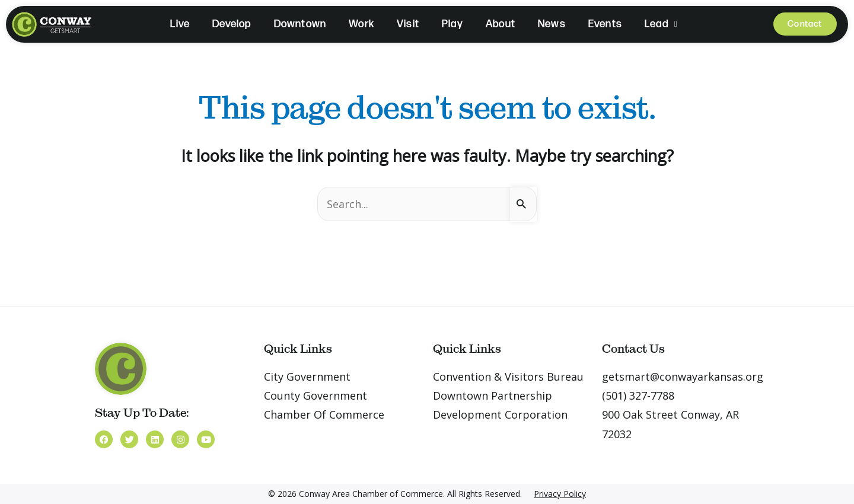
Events (605, 24)
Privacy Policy (560, 494)
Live (180, 24)
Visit (408, 24)
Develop (232, 24)
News (552, 24)
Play (453, 24)
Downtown (300, 24)
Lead (661, 24)
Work (361, 24)
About (501, 24)
